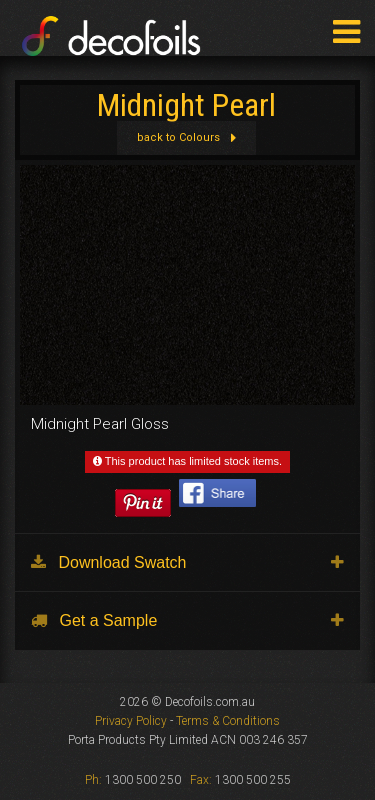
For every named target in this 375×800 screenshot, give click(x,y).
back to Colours (186, 137)
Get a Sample (94, 620)
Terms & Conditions (228, 721)
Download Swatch (109, 562)
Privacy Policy (131, 721)
